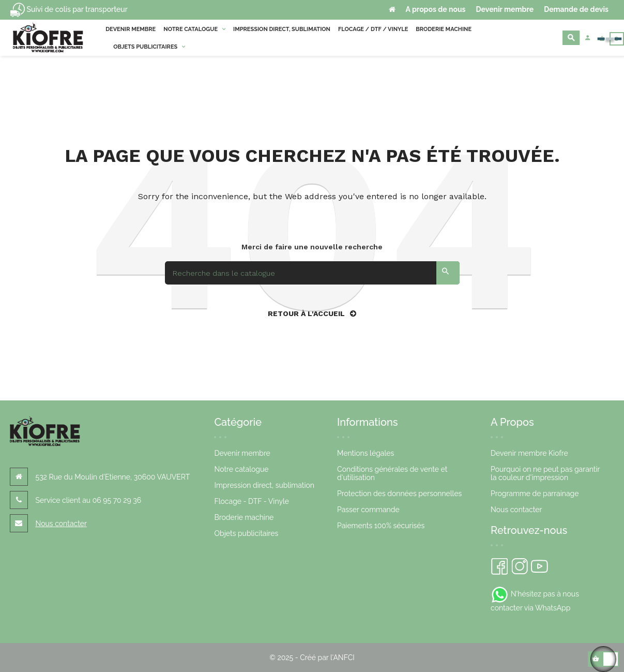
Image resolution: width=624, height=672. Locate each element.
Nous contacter (61, 524)
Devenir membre (505, 9)
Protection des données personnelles (399, 494)
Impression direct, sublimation (264, 485)
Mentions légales (366, 453)
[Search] (312, 273)
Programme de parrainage (535, 494)
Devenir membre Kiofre (529, 453)
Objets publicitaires (246, 533)
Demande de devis (576, 9)
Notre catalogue (241, 469)
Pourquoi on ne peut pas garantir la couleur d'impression (545, 473)
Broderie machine (244, 517)
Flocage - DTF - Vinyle (252, 501)
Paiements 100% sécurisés (381, 526)
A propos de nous (436, 9)
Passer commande (368, 510)
